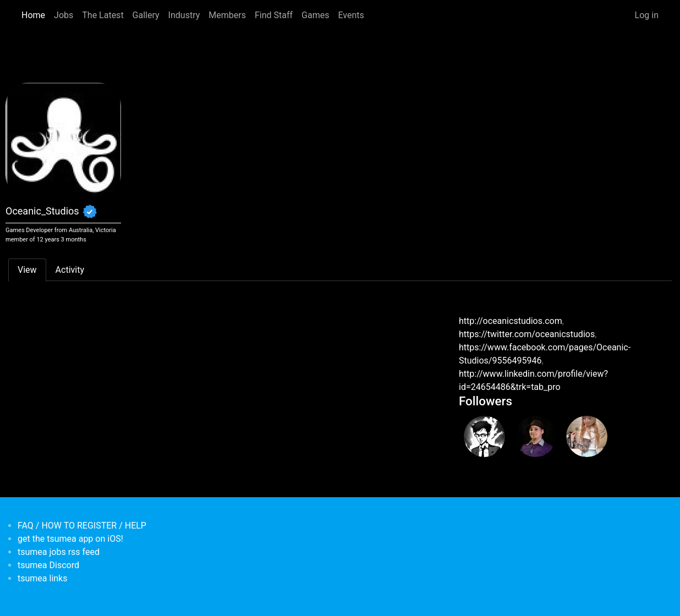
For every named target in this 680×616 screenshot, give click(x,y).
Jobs (64, 15)
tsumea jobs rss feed (59, 552)
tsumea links (42, 578)
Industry (184, 15)
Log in (647, 15)
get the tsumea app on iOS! (70, 539)
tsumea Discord (48, 565)
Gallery (146, 15)
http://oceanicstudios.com (511, 321)
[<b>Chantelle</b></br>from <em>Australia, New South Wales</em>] (587, 436)
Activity (70, 270)
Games (315, 15)
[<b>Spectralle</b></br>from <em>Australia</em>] (484, 436)
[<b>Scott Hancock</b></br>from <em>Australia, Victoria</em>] (536, 436)
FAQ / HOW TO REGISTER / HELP (82, 526)
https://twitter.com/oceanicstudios (527, 334)
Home (33, 15)
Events (351, 15)
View (27, 270)
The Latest (103, 15)
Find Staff (274, 15)
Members (227, 15)
